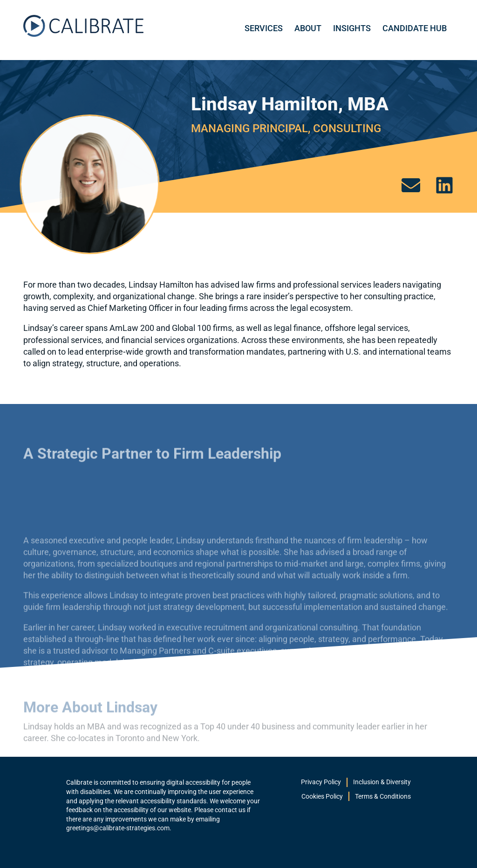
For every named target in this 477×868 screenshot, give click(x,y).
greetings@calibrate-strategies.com (118, 828)
